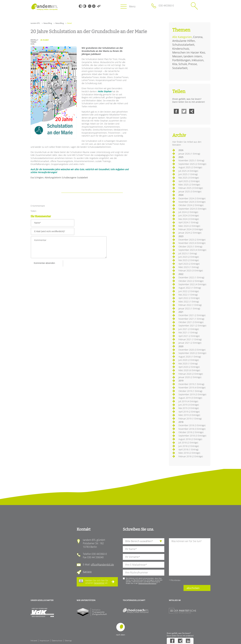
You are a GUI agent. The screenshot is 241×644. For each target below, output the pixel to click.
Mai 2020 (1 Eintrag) (188, 364)
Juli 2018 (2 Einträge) (188, 443)
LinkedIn (188, 641)
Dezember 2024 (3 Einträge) (192, 198)
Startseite (44, 7)
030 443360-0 (166, 6)
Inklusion (198, 60)
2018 (181, 422)
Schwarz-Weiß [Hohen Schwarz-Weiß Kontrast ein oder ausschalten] (80, 6)
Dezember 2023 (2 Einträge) (192, 240)
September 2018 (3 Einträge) (192, 436)
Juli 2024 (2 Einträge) (188, 212)
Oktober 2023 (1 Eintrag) (190, 247)
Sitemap (68, 641)
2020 (181, 346)
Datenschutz (57, 641)
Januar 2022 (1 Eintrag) (189, 308)
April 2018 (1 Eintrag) (188, 449)
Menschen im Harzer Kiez (189, 52)
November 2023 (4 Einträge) (192, 243)
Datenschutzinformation (147, 583)
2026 (181, 150)
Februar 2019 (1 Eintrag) (190, 419)
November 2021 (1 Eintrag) (191, 319)
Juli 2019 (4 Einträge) (188, 401)
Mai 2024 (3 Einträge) (189, 219)
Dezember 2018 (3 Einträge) (192, 425)
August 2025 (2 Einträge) (190, 167)
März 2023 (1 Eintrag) (189, 267)
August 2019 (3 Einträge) (190, 398)
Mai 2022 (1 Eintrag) (188, 295)
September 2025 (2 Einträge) (192, 164)
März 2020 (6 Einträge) (189, 370)
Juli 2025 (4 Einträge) (188, 171)
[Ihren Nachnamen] (144, 549)
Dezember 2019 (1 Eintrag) (191, 384)
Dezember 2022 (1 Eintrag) (191, 277)
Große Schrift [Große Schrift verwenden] (94, 6)
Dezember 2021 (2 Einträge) (192, 315)
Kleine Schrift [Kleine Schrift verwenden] (90, 6)
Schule (183, 64)
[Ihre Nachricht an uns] (190, 557)
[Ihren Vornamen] (144, 557)
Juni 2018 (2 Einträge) (189, 446)
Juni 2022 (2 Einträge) (189, 291)
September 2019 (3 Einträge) (192, 394)
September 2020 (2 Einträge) (192, 353)
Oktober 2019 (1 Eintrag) (190, 391)
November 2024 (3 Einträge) (192, 202)
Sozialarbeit (180, 68)
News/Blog (48, 23)
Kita (175, 64)
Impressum (44, 641)
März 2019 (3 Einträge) (189, 415)
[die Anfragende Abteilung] (144, 541)
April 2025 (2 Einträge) (189, 181)
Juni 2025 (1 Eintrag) (188, 174)
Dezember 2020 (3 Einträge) (192, 350)
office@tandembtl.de (102, 565)
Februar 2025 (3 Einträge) (191, 188)
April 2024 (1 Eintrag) (188, 222)
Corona (198, 37)
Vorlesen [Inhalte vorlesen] (99, 6)
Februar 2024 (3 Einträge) (191, 229)
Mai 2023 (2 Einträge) (189, 260)
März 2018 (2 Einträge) (189, 453)
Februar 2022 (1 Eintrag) (190, 305)
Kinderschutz (181, 49)
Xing (192, 111)
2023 (181, 236)
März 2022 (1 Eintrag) (189, 302)
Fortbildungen (181, 60)
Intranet (34, 641)
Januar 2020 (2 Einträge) (190, 377)
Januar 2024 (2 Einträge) (190, 233)
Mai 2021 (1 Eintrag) (188, 332)
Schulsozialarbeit (183, 45)
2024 (181, 195)
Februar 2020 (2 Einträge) (191, 374)
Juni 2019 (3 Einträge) (189, 405)
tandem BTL (35, 23)
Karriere (87, 572)
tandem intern (193, 56)
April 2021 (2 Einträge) (189, 336)
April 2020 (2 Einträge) (189, 367)
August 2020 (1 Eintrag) (190, 357)
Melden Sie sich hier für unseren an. (97, 582)
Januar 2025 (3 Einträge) (190, 191)
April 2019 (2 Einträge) (189, 412)
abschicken (193, 588)
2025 (181, 157)
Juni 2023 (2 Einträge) (189, 257)
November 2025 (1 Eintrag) (191, 160)
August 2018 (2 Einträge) (190, 439)
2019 (181, 381)
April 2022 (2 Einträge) (189, 298)
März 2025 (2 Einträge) (189, 185)
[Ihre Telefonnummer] (144, 573)
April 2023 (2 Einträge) (189, 264)
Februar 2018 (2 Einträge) (191, 456)
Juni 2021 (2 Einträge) (189, 329)
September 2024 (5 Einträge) (192, 209)
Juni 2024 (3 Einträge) (189, 215)
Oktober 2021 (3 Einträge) (191, 322)
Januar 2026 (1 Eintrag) (189, 154)
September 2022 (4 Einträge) (192, 284)
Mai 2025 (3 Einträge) (189, 178)
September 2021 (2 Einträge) (192, 326)
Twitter (184, 111)
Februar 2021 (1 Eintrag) (190, 339)
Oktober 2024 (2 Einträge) (191, 205)
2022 (181, 274)
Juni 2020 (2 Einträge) (189, 360)
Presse (193, 64)
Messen (177, 56)
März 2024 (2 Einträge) (189, 226)
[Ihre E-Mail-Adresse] (144, 565)
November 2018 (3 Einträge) (192, 429)
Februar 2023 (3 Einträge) (191, 270)
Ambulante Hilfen (184, 41)
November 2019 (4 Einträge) (192, 387)
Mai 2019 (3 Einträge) (189, 408)
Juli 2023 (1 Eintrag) (188, 253)
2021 (181, 312)
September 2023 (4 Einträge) (192, 250)
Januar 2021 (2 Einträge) (190, 343)
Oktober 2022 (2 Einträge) (191, 281)
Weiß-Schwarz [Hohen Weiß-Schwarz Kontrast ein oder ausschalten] (85, 6)
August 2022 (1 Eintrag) (190, 288)
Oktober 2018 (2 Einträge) (191, 432)
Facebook (176, 111)
